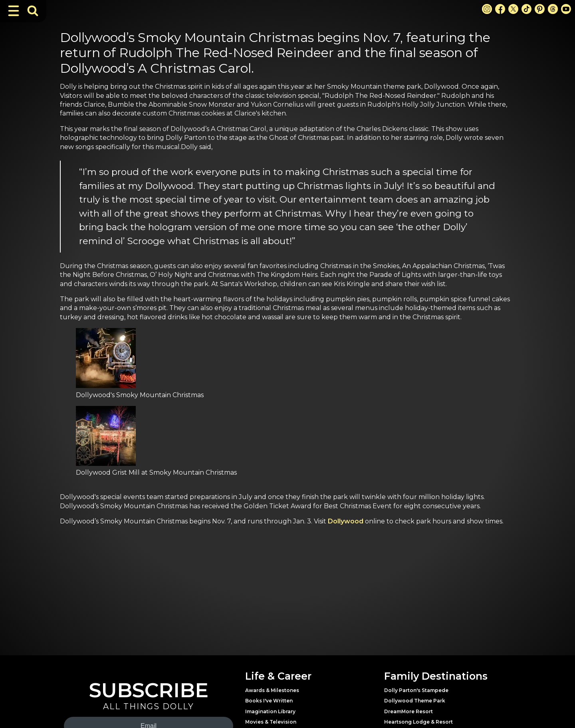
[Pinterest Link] (540, 9)
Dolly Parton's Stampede (416, 690)
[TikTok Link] (526, 9)
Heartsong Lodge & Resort (418, 722)
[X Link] (513, 9)
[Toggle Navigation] (14, 11)
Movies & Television (271, 722)
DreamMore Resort (408, 711)
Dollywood (346, 521)
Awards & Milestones (272, 690)
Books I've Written (269, 701)
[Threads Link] (553, 9)
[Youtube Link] (566, 9)
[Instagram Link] (487, 9)
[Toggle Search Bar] (33, 11)
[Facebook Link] (500, 9)
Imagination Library (270, 711)
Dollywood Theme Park (415, 701)
